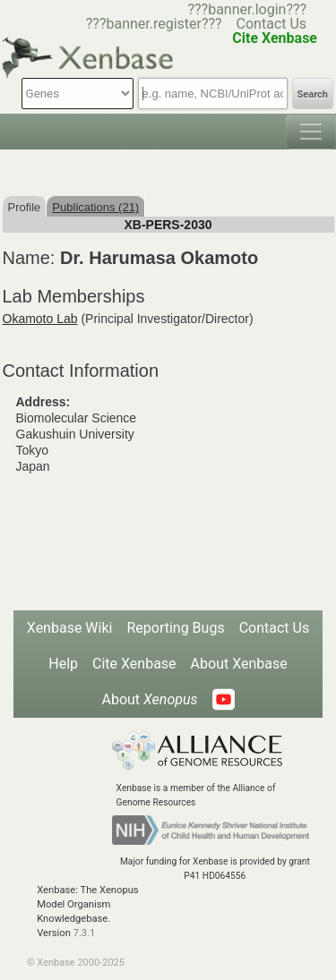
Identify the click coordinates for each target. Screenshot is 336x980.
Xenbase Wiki (70, 628)
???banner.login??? (247, 9)
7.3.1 (85, 933)
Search (313, 94)
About (149, 699)
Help (63, 664)
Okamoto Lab (40, 319)
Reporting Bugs (175, 628)
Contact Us (272, 24)
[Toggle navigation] (311, 132)
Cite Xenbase (134, 664)
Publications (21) (95, 207)
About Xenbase (239, 664)
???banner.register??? (154, 24)
